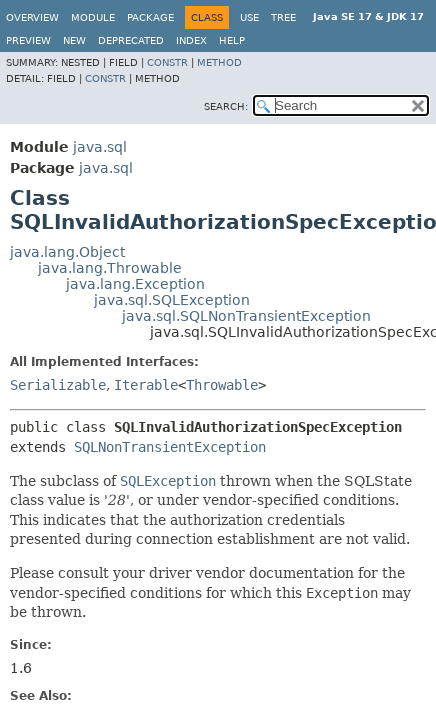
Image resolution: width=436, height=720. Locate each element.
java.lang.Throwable (110, 268)
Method (219, 62)
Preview (28, 40)
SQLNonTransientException (170, 447)
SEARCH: (226, 106)
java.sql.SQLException (172, 300)
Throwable (222, 385)
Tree (283, 17)
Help (232, 40)
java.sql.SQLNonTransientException (246, 316)
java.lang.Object (67, 252)
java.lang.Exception (135, 284)
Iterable (146, 385)
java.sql (100, 147)
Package (150, 17)
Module (93, 17)
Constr (167, 62)
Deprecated (131, 40)
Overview (32, 17)
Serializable (58, 385)
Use (249, 17)
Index (191, 40)
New (74, 40)
